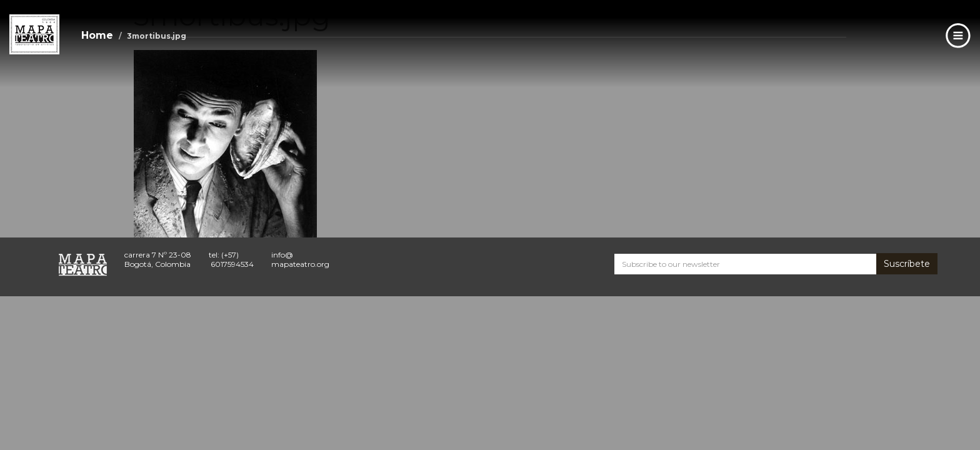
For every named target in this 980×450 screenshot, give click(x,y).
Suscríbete (907, 264)
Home (97, 35)
